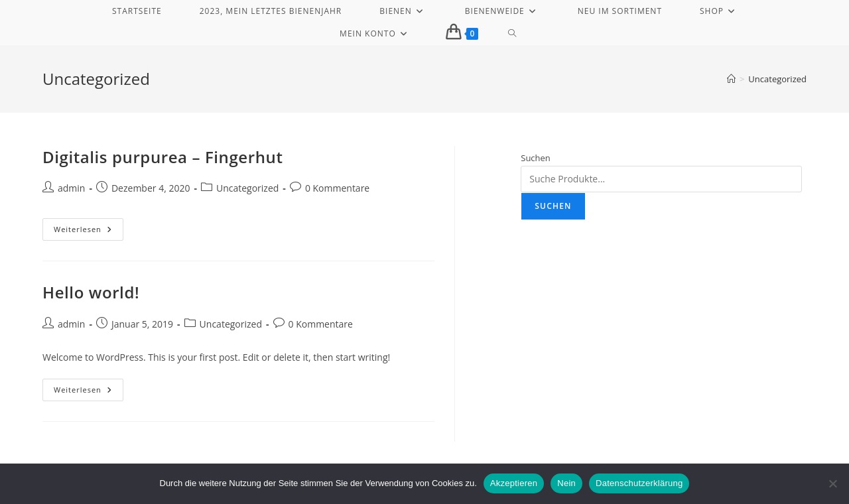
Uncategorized (777, 79)
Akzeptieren (514, 483)
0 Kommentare (337, 188)
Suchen (536, 158)
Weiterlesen (89, 232)
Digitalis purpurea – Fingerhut (163, 157)
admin (71, 188)
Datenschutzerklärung (639, 483)
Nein (566, 483)
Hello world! (91, 292)
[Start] (731, 79)
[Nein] (832, 483)
